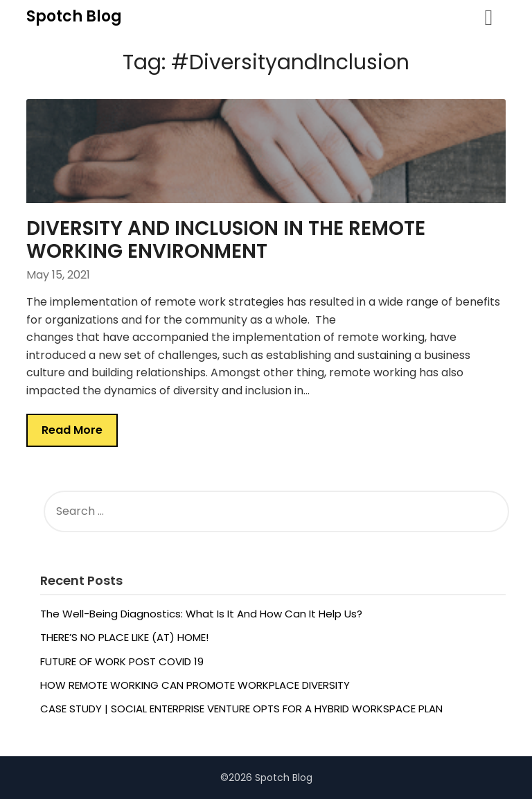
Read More (72, 430)
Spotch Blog (74, 16)
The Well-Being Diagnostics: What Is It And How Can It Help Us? (201, 614)
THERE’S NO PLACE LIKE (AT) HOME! (126, 637)
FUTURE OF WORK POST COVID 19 (122, 661)
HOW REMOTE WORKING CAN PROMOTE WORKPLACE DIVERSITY (195, 685)
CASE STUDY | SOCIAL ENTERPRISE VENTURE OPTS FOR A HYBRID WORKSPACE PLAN (241, 709)
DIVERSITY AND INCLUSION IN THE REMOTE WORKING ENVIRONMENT (226, 240)
